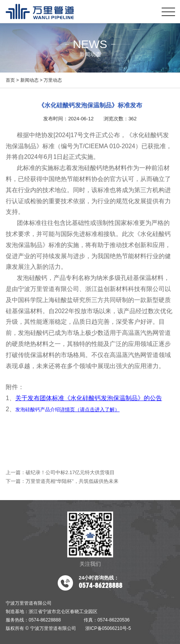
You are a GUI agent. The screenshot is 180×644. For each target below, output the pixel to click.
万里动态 (53, 80)
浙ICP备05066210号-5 (108, 628)
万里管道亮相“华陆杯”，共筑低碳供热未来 (72, 481)
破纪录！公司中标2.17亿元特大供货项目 (70, 472)
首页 (10, 80)
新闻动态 (29, 80)
